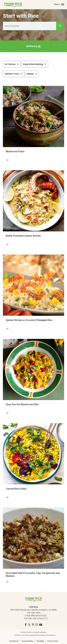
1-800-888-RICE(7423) (36, 616)
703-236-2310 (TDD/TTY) (36, 619)
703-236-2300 (34, 613)
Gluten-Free (13, 74)
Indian (32, 74)
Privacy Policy (28, 641)
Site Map (40, 641)
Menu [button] (59, 4)
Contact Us (14, 641)
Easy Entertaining (35, 64)
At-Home (12, 64)
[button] (33, 46)
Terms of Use (52, 641)
